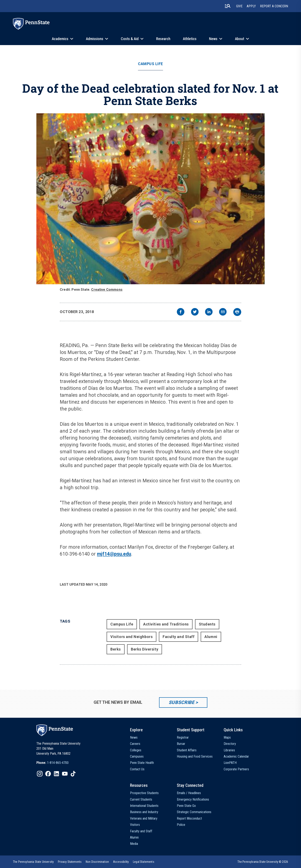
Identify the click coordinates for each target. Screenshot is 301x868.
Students (207, 624)
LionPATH (230, 763)
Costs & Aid (130, 39)
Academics (60, 39)
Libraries (229, 750)
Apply (251, 6)
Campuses (137, 756)
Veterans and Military (144, 818)
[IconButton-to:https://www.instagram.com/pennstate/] (40, 774)
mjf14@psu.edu (114, 554)
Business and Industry (144, 812)
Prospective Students (144, 793)
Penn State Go (186, 806)
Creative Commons (107, 290)
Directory (230, 744)
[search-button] (228, 6)
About (240, 39)
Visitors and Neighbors (131, 637)
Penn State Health (142, 763)
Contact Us (137, 769)
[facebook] (181, 312)
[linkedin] (209, 312)
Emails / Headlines (189, 793)
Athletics (190, 39)
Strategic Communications (194, 812)
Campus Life (150, 64)
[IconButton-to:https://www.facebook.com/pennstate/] (48, 774)
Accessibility (121, 862)
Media (134, 844)
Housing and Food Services (195, 756)
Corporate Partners (236, 769)
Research (163, 39)
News (213, 39)
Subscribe (182, 702)
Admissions (95, 39)
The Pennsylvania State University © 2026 (263, 862)
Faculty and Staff (179, 637)
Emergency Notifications (193, 799)
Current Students (141, 799)
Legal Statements (144, 862)
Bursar (181, 744)
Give (239, 6)
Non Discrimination (97, 862)
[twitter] (195, 312)
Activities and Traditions (166, 624)
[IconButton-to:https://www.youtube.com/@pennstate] (65, 774)
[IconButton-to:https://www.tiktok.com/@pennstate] (73, 774)
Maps (227, 737)
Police (181, 825)
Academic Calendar (236, 756)
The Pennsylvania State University (33, 862)
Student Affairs (187, 750)
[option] (52, 763)
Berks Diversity (145, 649)
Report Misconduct (189, 818)
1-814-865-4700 (58, 763)
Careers (135, 744)
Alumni (211, 637)
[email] (223, 312)
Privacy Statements (70, 862)
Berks (116, 649)
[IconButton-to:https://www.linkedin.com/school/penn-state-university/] (56, 774)
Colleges (136, 750)
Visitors (135, 825)
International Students (144, 806)
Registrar (183, 737)
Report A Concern (274, 6)
